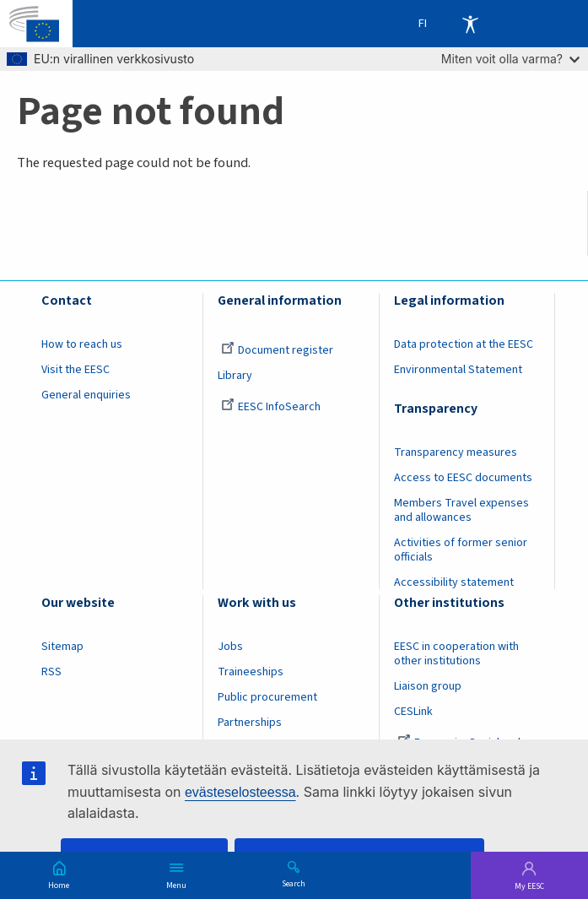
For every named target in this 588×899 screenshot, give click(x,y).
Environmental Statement (458, 370)
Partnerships (250, 723)
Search (294, 883)
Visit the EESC (76, 370)
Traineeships (251, 672)
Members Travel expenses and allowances (461, 510)
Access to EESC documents (463, 478)
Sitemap (62, 647)
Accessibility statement (454, 582)
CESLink (413, 712)
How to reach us (82, 344)
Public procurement (267, 697)
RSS (51, 672)
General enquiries (86, 395)
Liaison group (428, 686)
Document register (277, 350)
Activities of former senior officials (461, 550)
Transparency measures (456, 452)
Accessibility (470, 24)
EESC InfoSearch (271, 407)
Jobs (230, 647)
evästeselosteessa (240, 792)
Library (235, 376)
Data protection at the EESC (464, 344)
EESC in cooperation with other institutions (456, 654)
